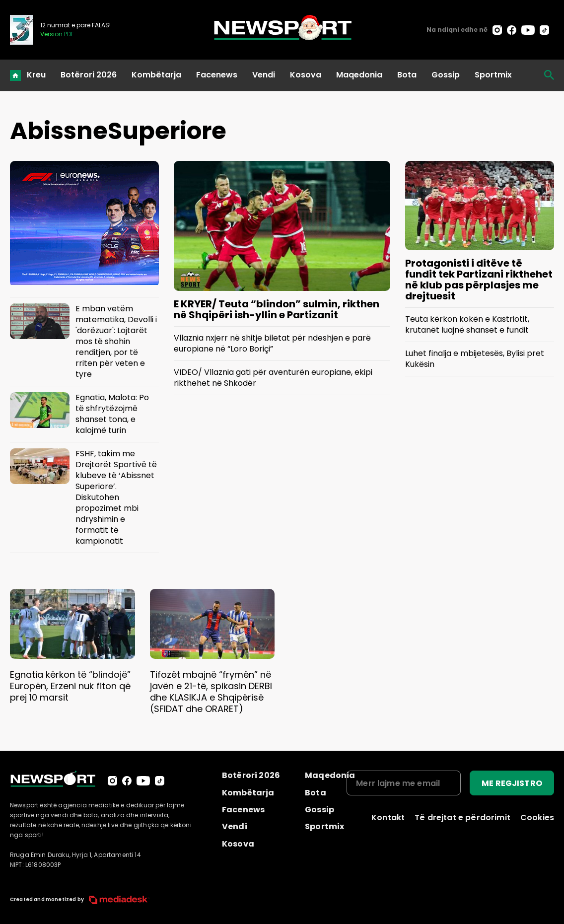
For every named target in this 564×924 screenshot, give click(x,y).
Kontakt (388, 817)
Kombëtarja (156, 75)
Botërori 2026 (89, 75)
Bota (407, 75)
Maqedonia (359, 75)
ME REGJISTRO (512, 783)
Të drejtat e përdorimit (462, 817)
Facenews (217, 75)
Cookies (537, 817)
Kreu (36, 75)
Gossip (446, 75)
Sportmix (493, 75)
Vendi (264, 75)
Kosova (306, 75)
